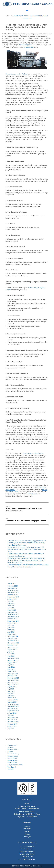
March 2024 (12, 634)
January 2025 (12, 612)
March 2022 (12, 671)
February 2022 (13, 674)
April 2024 (11, 632)
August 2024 (12, 623)
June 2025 (11, 603)
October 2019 (12, 720)
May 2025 (11, 606)
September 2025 (13, 597)
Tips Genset (12, 767)
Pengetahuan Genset (15, 765)
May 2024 (11, 630)
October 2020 (12, 709)
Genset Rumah (13, 760)
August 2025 (12, 599)
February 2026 (13, 586)
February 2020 (13, 717)
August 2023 (12, 649)
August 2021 (12, 687)
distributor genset (25, 45)
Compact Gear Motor (27, 811)
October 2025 (12, 595)
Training (10, 769)
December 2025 (13, 590)
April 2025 (11, 608)
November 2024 (13, 617)
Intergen (27, 831)
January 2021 (12, 702)
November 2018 (13, 722)
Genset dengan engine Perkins (16, 74)
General (10, 752)
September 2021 (13, 684)
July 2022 (11, 665)
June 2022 (11, 667)
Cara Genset (12, 745)
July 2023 (11, 652)
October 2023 (12, 645)
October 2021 (12, 682)
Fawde (16, 492)
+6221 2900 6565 (35, 16)
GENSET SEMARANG (27, 854)
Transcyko (27, 837)
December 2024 (13, 614)
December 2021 (13, 678)
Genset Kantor (13, 756)
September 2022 (13, 660)
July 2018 (11, 728)
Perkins (45, 489)
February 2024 (13, 636)
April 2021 (11, 695)
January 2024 (12, 638)
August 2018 (12, 726)
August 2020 (12, 713)
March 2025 (12, 610)
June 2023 (11, 654)
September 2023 (13, 647)
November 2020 (13, 706)
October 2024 (12, 619)
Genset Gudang (13, 754)
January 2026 (12, 588)
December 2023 (13, 641)
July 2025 (11, 601)
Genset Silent (12, 763)
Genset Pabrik (12, 758)
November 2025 (13, 592)
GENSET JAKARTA (27, 849)
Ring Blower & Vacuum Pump (27, 817)
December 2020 (13, 704)
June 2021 (11, 691)
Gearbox (11, 747)
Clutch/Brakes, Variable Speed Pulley (27, 814)
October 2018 (12, 724)
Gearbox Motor (13, 749)
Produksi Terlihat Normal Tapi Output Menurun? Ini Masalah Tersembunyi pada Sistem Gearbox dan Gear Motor (27, 549)
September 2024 (13, 621)
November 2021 (13, 680)
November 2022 (13, 658)
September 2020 (13, 711)
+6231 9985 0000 (21, 16)
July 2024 (11, 625)
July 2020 (11, 715)
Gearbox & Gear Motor (27, 806)
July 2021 (11, 689)
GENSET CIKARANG (27, 851)
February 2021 (13, 700)
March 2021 (12, 698)
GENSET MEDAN (27, 857)
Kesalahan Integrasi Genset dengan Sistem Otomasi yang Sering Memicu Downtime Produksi (28, 566)
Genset (27, 803)
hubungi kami (32, 494)
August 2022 (12, 663)
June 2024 (11, 628)
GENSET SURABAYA (27, 846)
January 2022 (12, 676)
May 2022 (11, 669)
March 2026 (12, 584)
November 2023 (13, 643)
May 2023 (11, 656)
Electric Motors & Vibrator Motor (27, 809)
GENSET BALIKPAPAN (27, 859)
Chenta (27, 834)
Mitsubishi (9, 492)
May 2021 (11, 693)
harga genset (28, 47)
